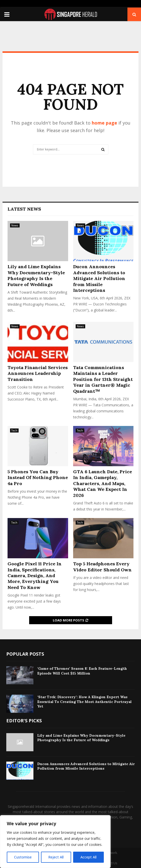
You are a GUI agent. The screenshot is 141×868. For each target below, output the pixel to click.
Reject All (56, 857)
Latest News (24, 209)
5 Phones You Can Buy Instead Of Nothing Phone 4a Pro (38, 478)
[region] (55, 842)
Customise (23, 857)
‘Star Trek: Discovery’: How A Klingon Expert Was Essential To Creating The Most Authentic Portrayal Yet (84, 701)
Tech (14, 430)
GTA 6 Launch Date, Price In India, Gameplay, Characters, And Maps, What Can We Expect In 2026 (103, 483)
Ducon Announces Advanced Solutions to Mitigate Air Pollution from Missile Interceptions (99, 278)
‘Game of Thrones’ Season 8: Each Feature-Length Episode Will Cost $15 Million (82, 671)
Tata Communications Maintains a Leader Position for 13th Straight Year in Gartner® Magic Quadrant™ (103, 379)
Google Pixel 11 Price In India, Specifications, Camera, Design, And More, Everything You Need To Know (35, 576)
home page (104, 123)
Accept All (88, 857)
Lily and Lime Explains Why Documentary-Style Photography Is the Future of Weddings (36, 275)
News (15, 225)
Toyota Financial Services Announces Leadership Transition (38, 373)
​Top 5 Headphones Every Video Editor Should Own (102, 567)
